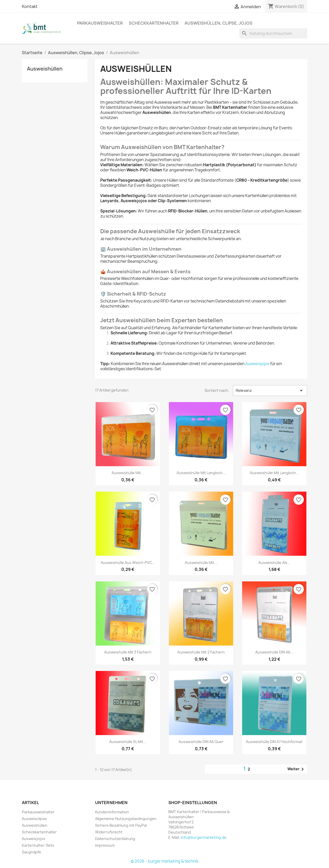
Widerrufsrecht (109, 832)
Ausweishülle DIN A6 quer (201, 742)
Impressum (105, 845)
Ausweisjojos (257, 364)
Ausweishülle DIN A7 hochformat (274, 742)
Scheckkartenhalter (154, 23)
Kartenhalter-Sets (38, 845)
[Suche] (273, 33)
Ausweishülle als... (274, 563)
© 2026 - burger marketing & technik (164, 861)
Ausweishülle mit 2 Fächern (201, 652)
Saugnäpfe (31, 852)
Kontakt (30, 6)
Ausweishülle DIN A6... (274, 652)
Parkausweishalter (100, 23)
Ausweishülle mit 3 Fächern (128, 652)
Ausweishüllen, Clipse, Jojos (218, 23)
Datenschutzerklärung (115, 839)
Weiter (296, 769)
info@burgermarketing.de (204, 837)
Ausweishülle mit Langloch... (201, 473)
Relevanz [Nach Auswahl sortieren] (270, 391)
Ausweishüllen (45, 69)
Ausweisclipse (34, 819)
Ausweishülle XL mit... (128, 742)
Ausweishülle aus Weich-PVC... (128, 563)
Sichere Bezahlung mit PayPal (121, 825)
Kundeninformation (112, 812)
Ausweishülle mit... (128, 473)
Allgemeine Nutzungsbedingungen (126, 819)
